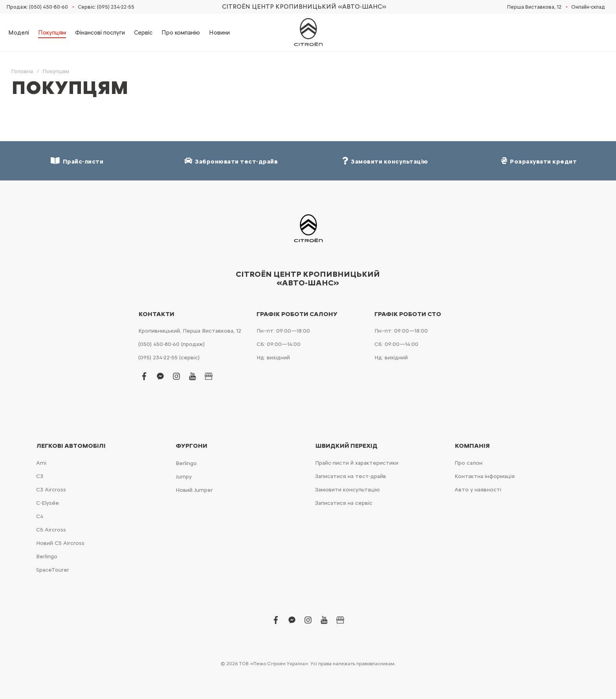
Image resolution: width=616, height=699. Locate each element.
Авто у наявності (478, 490)
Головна (22, 71)
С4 (40, 516)
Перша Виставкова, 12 (534, 7)
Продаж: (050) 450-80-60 (37, 7)
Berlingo (47, 556)
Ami (41, 463)
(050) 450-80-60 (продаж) (171, 344)
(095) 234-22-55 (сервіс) (169, 358)
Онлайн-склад (588, 7)
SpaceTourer (53, 570)
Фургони (192, 446)
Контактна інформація (485, 476)
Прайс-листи (77, 161)
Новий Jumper (194, 490)
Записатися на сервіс (344, 503)
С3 (40, 476)
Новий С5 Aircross (60, 543)
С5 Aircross (51, 530)
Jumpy (184, 477)
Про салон (468, 463)
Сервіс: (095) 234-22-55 (106, 7)
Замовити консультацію (347, 490)
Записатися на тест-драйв (351, 476)
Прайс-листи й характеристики (357, 463)
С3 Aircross (51, 490)
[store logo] (308, 33)
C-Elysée (48, 503)
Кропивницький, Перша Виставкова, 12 (190, 331)
